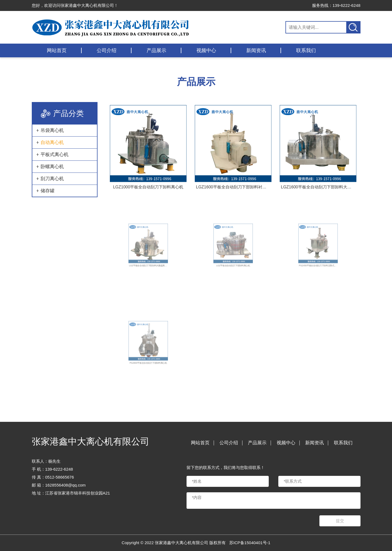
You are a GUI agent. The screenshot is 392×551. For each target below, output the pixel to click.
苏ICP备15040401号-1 (250, 543)
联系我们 (306, 50)
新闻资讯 (256, 50)
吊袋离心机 (52, 130)
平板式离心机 (55, 155)
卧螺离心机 (52, 167)
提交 (340, 521)
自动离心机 (52, 142)
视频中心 (206, 50)
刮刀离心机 (52, 179)
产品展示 (156, 50)
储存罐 (48, 191)
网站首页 (57, 50)
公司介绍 (107, 50)
